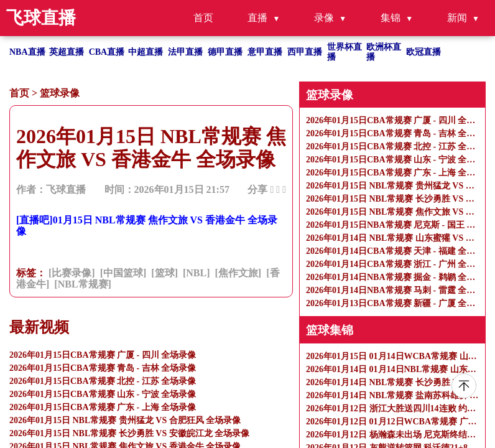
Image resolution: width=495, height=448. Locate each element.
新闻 (457, 18)
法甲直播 (185, 52)
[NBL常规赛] (83, 284)
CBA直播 (107, 52)
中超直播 (146, 52)
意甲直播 (265, 52)
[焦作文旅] (238, 273)
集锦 (391, 18)
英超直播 (67, 52)
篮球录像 (60, 93)
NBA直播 (27, 52)
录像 (324, 18)
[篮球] (164, 273)
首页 (203, 18)
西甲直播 (305, 52)
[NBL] (197, 273)
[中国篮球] (123, 273)
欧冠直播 (423, 52)
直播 (257, 18)
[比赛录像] (72, 273)
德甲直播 (225, 52)
